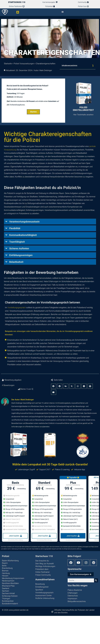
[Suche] (96, 580)
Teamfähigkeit (17, 242)
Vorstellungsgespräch (17, 308)
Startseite (8, 64)
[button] (18, 12)
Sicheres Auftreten (19, 249)
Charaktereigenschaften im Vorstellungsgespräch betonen (43, 302)
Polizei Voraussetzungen (24, 64)
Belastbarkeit (16, 262)
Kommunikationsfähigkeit (23, 235)
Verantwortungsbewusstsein (24, 222)
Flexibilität (15, 228)
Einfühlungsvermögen (21, 255)
